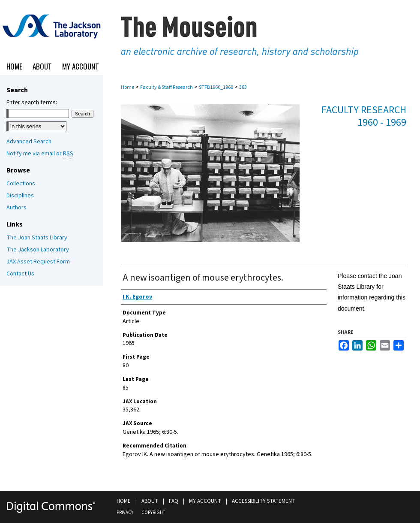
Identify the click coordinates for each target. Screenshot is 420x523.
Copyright (153, 512)
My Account (205, 501)
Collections (21, 184)
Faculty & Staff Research (166, 87)
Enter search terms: (32, 103)
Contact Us (20, 274)
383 (243, 87)
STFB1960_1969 (216, 87)
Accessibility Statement (264, 501)
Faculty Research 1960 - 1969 (364, 116)
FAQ (174, 501)
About (150, 501)
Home (127, 87)
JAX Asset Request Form (38, 262)
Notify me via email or (40, 154)
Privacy (125, 512)
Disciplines (20, 196)
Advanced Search (29, 142)
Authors (16, 208)
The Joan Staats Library (37, 238)
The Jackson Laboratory (38, 250)
